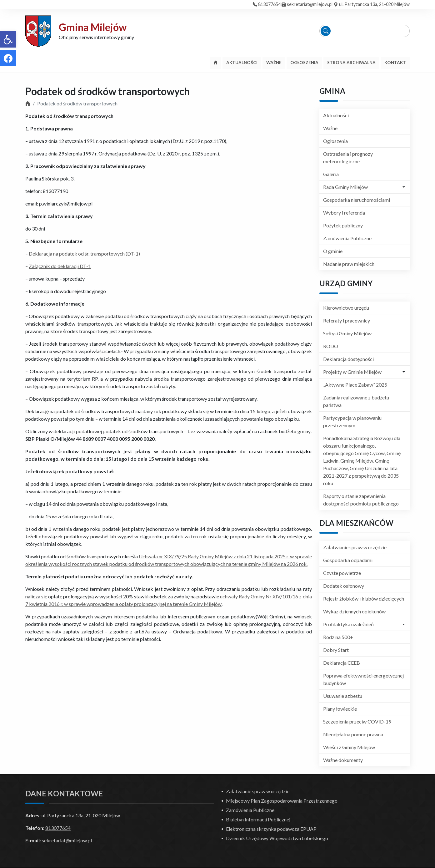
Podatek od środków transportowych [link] (107, 91)
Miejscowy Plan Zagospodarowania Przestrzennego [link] (282, 801)
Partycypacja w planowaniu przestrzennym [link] (352, 421)
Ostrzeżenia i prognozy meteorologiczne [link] (348, 157)
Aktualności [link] (336, 115)
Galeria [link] (331, 174)
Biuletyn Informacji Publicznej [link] (258, 819)
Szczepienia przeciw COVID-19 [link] (357, 721)
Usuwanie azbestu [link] (343, 696)
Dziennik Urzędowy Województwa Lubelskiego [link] (277, 838)
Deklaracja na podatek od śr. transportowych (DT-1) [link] (84, 254)
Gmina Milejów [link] (93, 27)
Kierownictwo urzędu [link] (346, 308)
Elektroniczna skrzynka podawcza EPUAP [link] (271, 829)
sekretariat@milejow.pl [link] (310, 4)
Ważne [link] (330, 128)
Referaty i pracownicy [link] (347, 320)
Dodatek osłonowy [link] (344, 586)
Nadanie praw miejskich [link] (349, 264)
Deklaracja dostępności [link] (348, 359)
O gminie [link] (333, 251)
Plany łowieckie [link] (340, 709)
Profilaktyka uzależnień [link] (348, 624)
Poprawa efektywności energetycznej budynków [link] (363, 679)
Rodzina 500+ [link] (338, 637)
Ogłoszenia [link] (335, 141)
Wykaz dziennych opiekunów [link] (354, 611)
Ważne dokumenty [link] (343, 760)
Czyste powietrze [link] (342, 573)
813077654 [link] (269, 4)
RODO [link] (331, 346)
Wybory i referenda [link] (344, 213)
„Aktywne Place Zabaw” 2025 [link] (355, 385)
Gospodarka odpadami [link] (348, 560)
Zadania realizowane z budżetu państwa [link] (356, 401)
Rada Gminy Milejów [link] (345, 187)
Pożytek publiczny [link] (343, 225)
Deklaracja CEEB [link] (342, 663)
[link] (8, 39)
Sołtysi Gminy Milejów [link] (347, 333)
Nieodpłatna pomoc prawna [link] (353, 734)
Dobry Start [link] (336, 650)
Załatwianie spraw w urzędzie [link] (355, 547)
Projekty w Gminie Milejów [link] (352, 372)
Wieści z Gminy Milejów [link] (349, 747)
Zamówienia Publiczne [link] (347, 238)
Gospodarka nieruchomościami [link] (357, 200)
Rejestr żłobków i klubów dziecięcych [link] (364, 599)
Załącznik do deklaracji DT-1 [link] (60, 266)
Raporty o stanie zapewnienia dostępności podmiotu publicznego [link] (361, 500)
